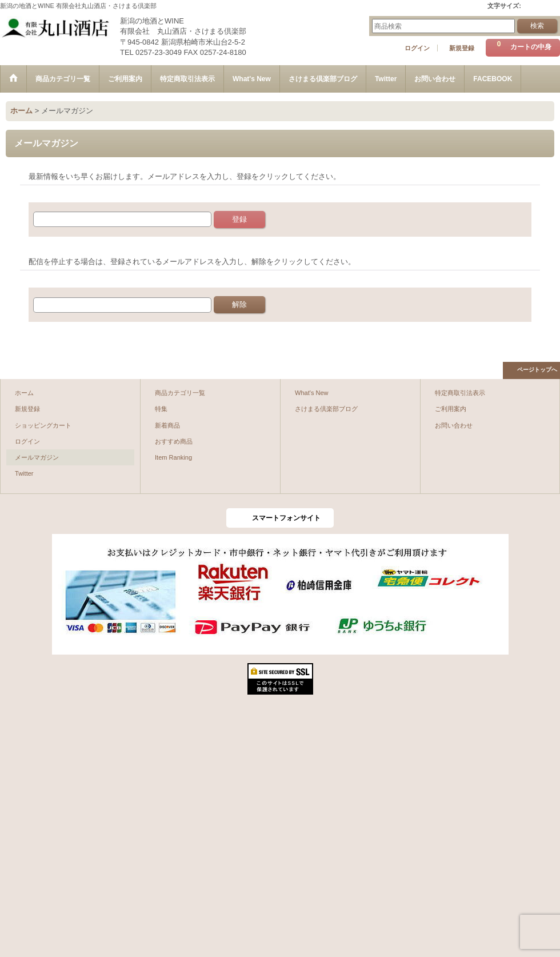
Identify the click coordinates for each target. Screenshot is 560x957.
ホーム (24, 393)
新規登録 (462, 48)
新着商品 (167, 425)
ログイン (417, 48)
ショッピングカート (43, 425)
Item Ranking (173, 457)
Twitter (24, 473)
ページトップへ (537, 370)
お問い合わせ (454, 425)
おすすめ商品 (174, 441)
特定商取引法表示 (460, 393)
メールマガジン (37, 457)
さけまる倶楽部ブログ (326, 409)
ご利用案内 (451, 409)
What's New (312, 393)
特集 (161, 409)
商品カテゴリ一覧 (180, 393)
